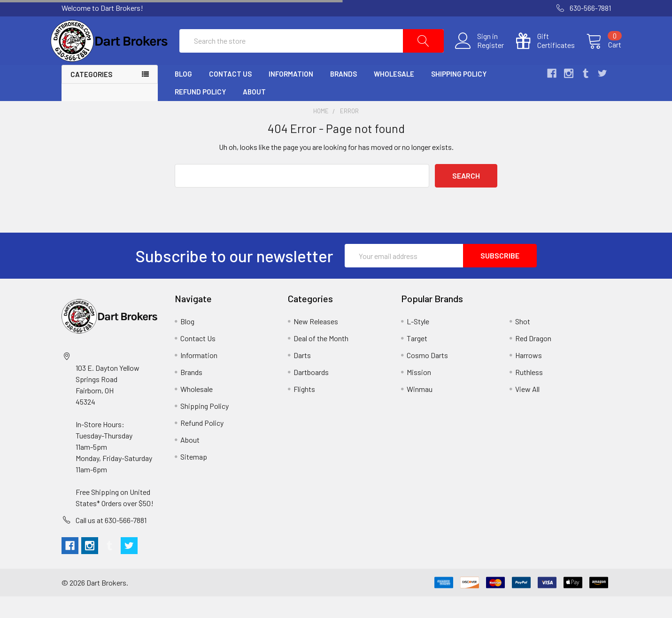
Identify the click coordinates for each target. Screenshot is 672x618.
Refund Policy (200, 113)
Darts (302, 377)
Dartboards (311, 394)
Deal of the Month (321, 360)
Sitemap (194, 478)
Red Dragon (533, 360)
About (254, 113)
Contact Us (230, 95)
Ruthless (529, 394)
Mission (419, 394)
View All (527, 411)
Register (480, 56)
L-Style (418, 343)
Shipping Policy (459, 95)
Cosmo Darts (427, 377)
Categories (91, 96)
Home (321, 133)
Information (291, 95)
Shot (523, 343)
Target (417, 360)
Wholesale (394, 95)
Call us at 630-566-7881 (111, 542)
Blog (183, 95)
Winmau (420, 411)
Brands (344, 95)
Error (349, 133)
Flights (304, 411)
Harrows (529, 377)
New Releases (316, 343)
